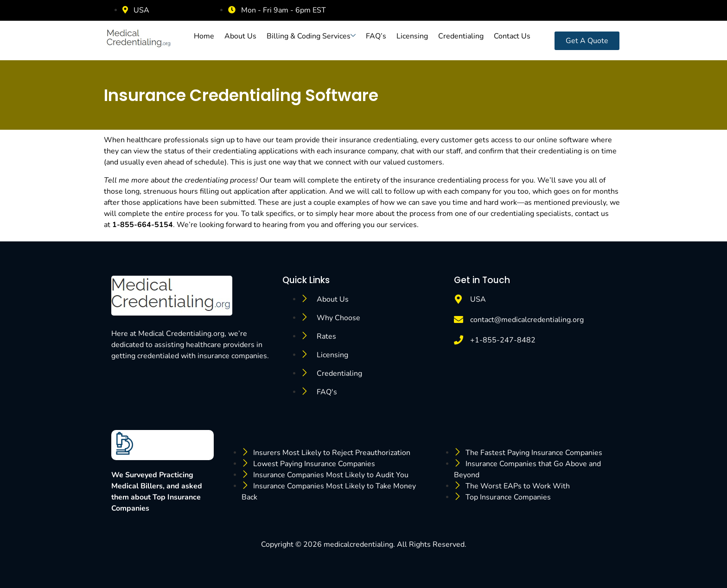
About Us (240, 36)
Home (204, 36)
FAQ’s (376, 36)
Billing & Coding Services (311, 36)
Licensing (412, 36)
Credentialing (461, 36)
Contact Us (512, 36)
